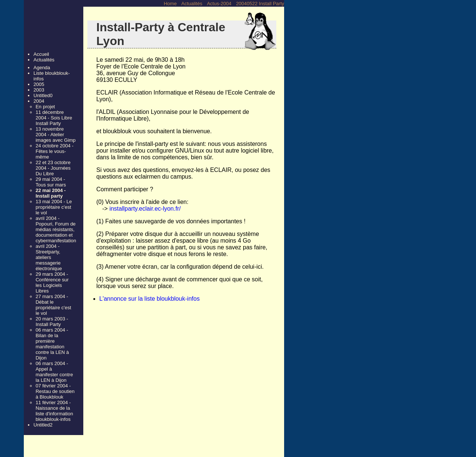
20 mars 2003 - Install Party (52, 322)
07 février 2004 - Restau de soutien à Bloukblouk (55, 391)
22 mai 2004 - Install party (51, 193)
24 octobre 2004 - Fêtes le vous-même (55, 151)
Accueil (41, 54)
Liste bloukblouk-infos (52, 76)
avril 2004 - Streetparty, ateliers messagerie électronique (49, 257)
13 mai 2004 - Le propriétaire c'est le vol (54, 207)
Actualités (192, 4)
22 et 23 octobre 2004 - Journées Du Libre (53, 168)
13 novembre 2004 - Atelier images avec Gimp (56, 135)
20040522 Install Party (260, 4)
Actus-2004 (219, 4)
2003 (39, 90)
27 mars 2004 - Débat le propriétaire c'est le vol (54, 305)
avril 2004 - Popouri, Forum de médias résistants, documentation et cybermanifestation (56, 229)
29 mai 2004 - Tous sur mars (51, 182)
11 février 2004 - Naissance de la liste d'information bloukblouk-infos (54, 411)
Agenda (42, 68)
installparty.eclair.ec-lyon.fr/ (145, 209)
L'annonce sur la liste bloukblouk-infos (149, 299)
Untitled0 (43, 95)
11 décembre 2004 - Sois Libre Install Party (54, 118)
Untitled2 (43, 425)
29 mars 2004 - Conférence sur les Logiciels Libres (52, 282)
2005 (39, 84)
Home (170, 4)
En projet (45, 107)
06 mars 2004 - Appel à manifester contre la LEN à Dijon (54, 372)
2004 (39, 101)
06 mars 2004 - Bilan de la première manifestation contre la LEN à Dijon (52, 344)
